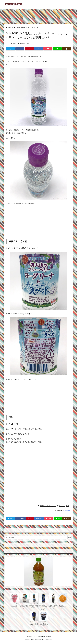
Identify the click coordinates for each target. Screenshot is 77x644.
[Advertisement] (38, 16)
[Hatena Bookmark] (39, 49)
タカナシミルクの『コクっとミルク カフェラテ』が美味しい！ (24, 606)
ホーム (10, 28)
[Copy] (66, 49)
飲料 (68, 506)
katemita (67, 511)
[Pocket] (48, 49)
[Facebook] (20, 49)
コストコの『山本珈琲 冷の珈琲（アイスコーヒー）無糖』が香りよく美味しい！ (43, 607)
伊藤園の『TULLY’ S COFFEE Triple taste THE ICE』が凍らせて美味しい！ (34, 606)
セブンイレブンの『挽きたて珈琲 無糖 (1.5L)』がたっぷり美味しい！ (53, 606)
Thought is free (48, 640)
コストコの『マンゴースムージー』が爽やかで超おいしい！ (63, 606)
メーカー (18, 28)
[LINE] (57, 49)
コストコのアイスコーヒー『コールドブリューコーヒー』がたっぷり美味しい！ (43, 624)
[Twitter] (11, 49)
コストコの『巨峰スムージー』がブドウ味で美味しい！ (14, 606)
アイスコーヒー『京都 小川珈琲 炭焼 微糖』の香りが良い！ (34, 624)
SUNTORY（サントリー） (32, 28)
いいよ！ (62, 506)
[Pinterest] (29, 49)
